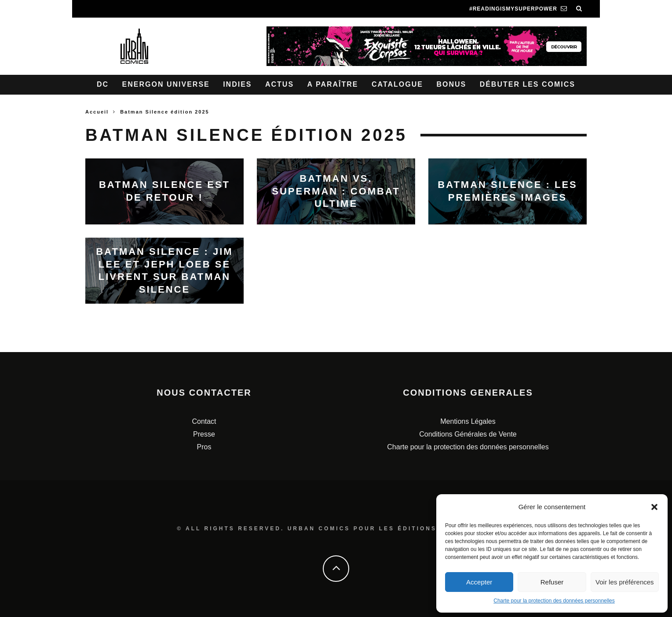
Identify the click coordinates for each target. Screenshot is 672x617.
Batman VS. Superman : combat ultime (336, 191)
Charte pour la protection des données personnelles (554, 601)
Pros (204, 447)
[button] (654, 507)
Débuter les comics (528, 84)
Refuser (552, 582)
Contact (204, 421)
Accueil (97, 112)
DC (103, 84)
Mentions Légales (468, 421)
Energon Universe (166, 84)
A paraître (333, 84)
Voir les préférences (625, 582)
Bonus (451, 84)
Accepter (479, 582)
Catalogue (397, 84)
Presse (204, 434)
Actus (279, 84)
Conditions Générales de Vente (468, 434)
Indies (237, 84)
